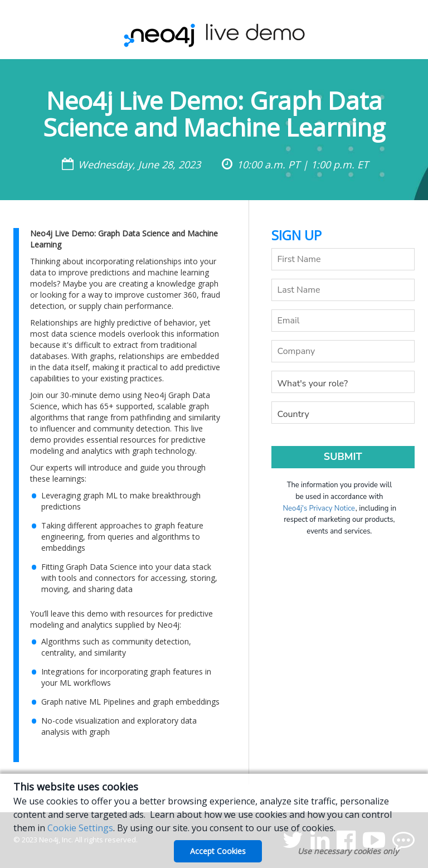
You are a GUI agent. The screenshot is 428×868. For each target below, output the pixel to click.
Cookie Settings (80, 828)
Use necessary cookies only (348, 851)
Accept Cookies (218, 851)
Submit (343, 457)
